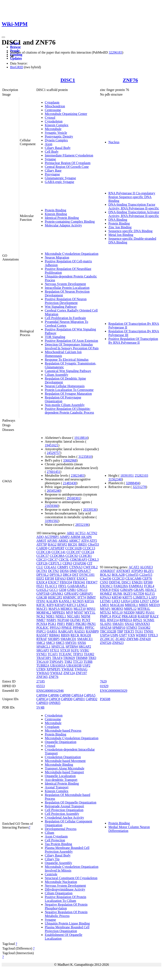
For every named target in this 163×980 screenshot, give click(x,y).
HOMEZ (106, 594)
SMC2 (41, 643)
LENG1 (82, 605)
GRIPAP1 (86, 594)
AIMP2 (65, 537)
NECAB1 (73, 616)
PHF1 (61, 624)
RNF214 (113, 620)
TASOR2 (144, 628)
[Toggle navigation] (3, 37)
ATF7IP (42, 544)
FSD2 (115, 590)
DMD (74, 571)
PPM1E (67, 628)
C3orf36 (105, 578)
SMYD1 (71, 643)
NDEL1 (61, 616)
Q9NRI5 (55, 703)
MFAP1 (105, 609)
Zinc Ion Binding (120, 227)
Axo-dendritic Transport (61, 780)
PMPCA (105, 616)
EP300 (148, 582)
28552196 (82, 525)
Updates (16, 58)
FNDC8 (105, 590)
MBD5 (143, 605)
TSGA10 (42, 662)
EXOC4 (42, 582)
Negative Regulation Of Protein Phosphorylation (66, 906)
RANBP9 (92, 631)
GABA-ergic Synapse (60, 182)
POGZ (117, 616)
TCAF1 (53, 654)
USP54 (105, 635)
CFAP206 (80, 563)
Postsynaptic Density (59, 136)
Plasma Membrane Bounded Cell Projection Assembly (67, 850)
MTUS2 (105, 612)
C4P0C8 (54, 699)
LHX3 (116, 601)
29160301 (73, 498)
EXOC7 (53, 582)
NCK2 (41, 616)
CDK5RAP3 (79, 560)
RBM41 (55, 635)
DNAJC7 (85, 571)
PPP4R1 (78, 628)
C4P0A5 (90, 695)
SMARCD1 (69, 639)
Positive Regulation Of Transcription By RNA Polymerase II (133, 341)
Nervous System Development (65, 284)
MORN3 (117, 609)
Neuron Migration (57, 257)
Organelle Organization (61, 742)
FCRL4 (149, 586)
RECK (75, 635)
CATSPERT (56, 548)
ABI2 (70, 533)
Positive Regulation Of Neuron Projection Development (66, 301)
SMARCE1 (85, 639)
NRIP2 (140, 612)
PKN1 (91, 624)
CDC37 (53, 560)
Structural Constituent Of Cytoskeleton (71, 878)
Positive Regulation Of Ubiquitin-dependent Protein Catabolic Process (69, 411)
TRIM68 (82, 658)
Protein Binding (56, 210)
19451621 (52, 445)
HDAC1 (151, 590)
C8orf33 (93, 544)
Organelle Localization (60, 776)
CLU (40, 567)
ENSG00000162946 (50, 691)
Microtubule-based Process (63, 731)
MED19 (154, 605)
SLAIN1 (106, 624)
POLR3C (43, 628)
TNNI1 (148, 631)
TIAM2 (89, 654)
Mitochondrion (55, 106)
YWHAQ (43, 673)
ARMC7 (75, 541)
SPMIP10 (119, 628)
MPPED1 (59, 612)
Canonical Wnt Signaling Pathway (68, 371)
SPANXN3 (142, 624)
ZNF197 (81, 673)
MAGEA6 (117, 605)
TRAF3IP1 (44, 658)
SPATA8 (106, 628)
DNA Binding (118, 220)
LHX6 (135, 601)
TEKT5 (129, 631)
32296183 (115, 52)
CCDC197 (74, 552)
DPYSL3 (56, 575)
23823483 (78, 476)
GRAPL (139, 590)
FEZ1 (40, 586)
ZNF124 (69, 673)
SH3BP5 (54, 639)
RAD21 (80, 631)
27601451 (53, 472)
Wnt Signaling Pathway (61, 307)
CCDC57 (43, 556)
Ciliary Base (53, 170)
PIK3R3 (81, 624)
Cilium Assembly (57, 375)
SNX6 (82, 643)
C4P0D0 (67, 699)
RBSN (65, 635)
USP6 (114, 635)
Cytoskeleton (54, 121)
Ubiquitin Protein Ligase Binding (67, 923)
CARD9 (42, 548)
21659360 (52, 506)
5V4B (40, 707)
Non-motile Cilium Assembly (65, 405)
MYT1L (90, 612)
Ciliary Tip (52, 859)
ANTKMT (123, 571)
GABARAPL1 (77, 586)
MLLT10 (80, 609)
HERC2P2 (55, 597)
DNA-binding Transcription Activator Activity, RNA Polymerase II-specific (134, 214)
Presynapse (52, 174)
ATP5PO (137, 571)
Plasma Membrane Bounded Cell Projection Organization (67, 929)
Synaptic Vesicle (56, 133)
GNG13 (82, 590)
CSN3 (104, 582)
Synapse (50, 159)
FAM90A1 (136, 586)
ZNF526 (106, 643)
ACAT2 (134, 567)
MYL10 (117, 612)
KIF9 (50, 605)
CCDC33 (118, 578)
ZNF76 (130, 80)
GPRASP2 (71, 594)
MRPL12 (130, 609)
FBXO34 (66, 582)
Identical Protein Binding (62, 218)
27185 (41, 681)
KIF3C (41, 605)
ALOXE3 (146, 567)
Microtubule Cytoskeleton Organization (72, 254)
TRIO (92, 658)
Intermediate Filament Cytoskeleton (69, 155)
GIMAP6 (126, 590)
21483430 (70, 483)
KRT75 (127, 597)
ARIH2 (63, 541)
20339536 (90, 510)
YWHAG (81, 669)
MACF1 (42, 609)
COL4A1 (50, 567)
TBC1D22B (108, 631)
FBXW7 (92, 582)
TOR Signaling (55, 337)
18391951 (127, 476)
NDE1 (50, 616)
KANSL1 (65, 601)
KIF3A (89, 601)
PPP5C (89, 628)
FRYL (62, 586)
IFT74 (82, 597)
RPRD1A (126, 620)
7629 (103, 681)
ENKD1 (137, 582)
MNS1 (91, 609)
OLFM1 (76, 620)
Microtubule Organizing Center (66, 114)
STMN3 (132, 628)
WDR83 (141, 635)
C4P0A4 (77, 695)
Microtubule (53, 129)
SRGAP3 (43, 650)
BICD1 (73, 544)
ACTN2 (92, 533)
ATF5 (93, 541)
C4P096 (53, 695)
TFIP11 (78, 654)
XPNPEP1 (53, 669)
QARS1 (52, 631)
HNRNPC (70, 597)
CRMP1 (63, 567)
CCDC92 (72, 556)
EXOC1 (82, 578)
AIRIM (75, 537)
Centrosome (53, 110)
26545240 (53, 491)
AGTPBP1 (52, 537)
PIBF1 (70, 624)
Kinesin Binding (56, 214)
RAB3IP (144, 616)
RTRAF (42, 639)
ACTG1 (80, 533)
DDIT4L (115, 582)
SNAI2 (129, 624)
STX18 (65, 650)
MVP (69, 612)
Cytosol (50, 118)
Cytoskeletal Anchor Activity (64, 818)
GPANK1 (57, 594)
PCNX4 (42, 624)
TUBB (88, 662)
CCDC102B (73, 548)
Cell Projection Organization (64, 810)
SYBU (85, 650)
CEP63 (67, 563)
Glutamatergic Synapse (60, 178)
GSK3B (42, 597)
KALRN (52, 601)
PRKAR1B (129, 616)
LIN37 (145, 601)
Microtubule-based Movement (65, 761)
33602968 (70, 460)
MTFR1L (144, 609)
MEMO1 (67, 609)
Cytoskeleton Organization (63, 757)
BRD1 (83, 544)
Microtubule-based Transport (64, 772)
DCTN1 (42, 571)
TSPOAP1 (56, 662)
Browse (15, 47)
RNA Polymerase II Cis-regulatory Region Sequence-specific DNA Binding (132, 197)
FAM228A (121, 586)
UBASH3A (58, 665)
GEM (63, 590)
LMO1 (105, 605)
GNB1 (72, 590)
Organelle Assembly (58, 863)
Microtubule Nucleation (61, 882)
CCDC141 (58, 552)
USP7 (123, 635)
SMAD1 (118, 624)
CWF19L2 (90, 567)
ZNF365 (42, 677)
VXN (131, 635)
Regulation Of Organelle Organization (71, 802)
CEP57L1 (55, 563)
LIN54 (154, 601)
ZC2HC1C (107, 639)
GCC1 (54, 590)
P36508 (105, 699)
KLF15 (150, 594)
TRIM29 (69, 658)
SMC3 (50, 643)
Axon (49, 144)
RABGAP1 (66, 631)
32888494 (133, 483)
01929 (104, 686)
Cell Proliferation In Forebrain (65, 318)
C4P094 (42, 695)
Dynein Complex (56, 140)
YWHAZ (56, 673)
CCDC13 (89, 548)
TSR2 (68, 662)
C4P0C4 (42, 699)
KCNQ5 (78, 601)
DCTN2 (53, 571)
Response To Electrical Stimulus (67, 360)
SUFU (75, 650)
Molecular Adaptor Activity (63, 225)
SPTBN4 (72, 647)
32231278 (139, 487)
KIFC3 (71, 605)
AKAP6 (86, 537)
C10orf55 (132, 575)
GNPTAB (43, 594)
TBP (120, 631)
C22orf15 (146, 575)
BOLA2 (105, 575)
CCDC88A (57, 556)
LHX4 (125, 601)
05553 (41, 686)
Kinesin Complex (57, 125)
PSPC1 (41, 631)
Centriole (51, 874)
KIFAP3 (60, 605)
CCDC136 (44, 552)
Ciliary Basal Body (58, 148)
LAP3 (153, 597)
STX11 (54, 650)
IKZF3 (128, 594)
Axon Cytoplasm (56, 836)
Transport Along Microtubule (65, 768)
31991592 (52, 521)
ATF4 (85, 541)
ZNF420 (145, 639)
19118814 (81, 438)
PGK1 (52, 624)
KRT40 (117, 597)
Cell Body (52, 152)
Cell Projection (55, 840)
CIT (90, 563)
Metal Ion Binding (121, 235)
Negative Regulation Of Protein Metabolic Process (66, 914)
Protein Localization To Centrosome (69, 390)
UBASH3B (74, 665)
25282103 (141, 476)
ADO (40, 537)
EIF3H (49, 578)
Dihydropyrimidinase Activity (65, 889)
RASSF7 (42, 635)
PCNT (86, 620)
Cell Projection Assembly (62, 814)
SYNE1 (42, 654)
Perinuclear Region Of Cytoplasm (68, 163)
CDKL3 (93, 560)
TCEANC (65, 654)
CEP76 (147, 578)
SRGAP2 (85, 647)
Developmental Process (61, 829)
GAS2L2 (42, 590)
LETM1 (105, 601)
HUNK (118, 594)
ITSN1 (41, 601)
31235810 (85, 457)
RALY (154, 616)
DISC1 (68, 80)
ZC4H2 (121, 639)
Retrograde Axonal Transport (64, 806)
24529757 (53, 453)
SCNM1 (149, 620)
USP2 (86, 665)
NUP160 (63, 620)
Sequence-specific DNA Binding (130, 231)
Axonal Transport (57, 787)
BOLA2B (118, 575)
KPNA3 (105, 597)
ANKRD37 (108, 571)
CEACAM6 (133, 578)
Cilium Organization (59, 893)
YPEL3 (153, 635)
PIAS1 (150, 612)
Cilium (49, 833)
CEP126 (42, 563)
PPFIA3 (55, 628)
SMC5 (60, 643)
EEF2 (40, 578)
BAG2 (52, 544)
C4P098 (65, 695)
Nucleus (114, 142)
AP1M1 (52, 541)
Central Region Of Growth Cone (67, 167)
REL (103, 620)
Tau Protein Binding (58, 844)
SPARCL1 (43, 647)
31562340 (115, 479)
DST (75, 575)
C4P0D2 (92, 699)
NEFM (85, 616)
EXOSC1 (106, 586)
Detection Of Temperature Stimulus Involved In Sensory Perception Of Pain (72, 346)
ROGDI (86, 635)
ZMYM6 (133, 639)
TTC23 (78, 662)
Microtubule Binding (59, 765)
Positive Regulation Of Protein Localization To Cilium (66, 899)
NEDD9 (129, 612)
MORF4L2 (44, 612)
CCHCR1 (85, 556)
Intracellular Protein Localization (67, 288)
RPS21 (138, 620)
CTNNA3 (76, 567)
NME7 (41, 620)
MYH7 (79, 612)
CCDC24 (88, 552)
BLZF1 (149, 571)
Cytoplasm (52, 102)
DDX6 (64, 571)
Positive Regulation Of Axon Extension (71, 341)
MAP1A (54, 609)
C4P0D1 (79, 699)
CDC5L (64, 560)
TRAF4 (57, 658)
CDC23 (42, 560)
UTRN (41, 669)
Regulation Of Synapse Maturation (68, 394)
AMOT (41, 541)
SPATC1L (58, 647)
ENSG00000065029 (114, 691)
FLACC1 (51, 586)
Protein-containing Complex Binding (70, 222)
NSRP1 (51, 620)
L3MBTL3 (140, 597)
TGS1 (139, 631)
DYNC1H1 (87, 575)
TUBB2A (43, 665)
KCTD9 (139, 594)
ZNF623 (118, 643)
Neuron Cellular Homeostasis (65, 386)
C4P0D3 (42, 703)
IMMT (91, 597)
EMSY (71, 578)
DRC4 (67, 575)
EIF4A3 (60, 578)
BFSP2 (62, 544)
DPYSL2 (43, 575)
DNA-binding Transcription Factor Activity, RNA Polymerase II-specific (134, 206)
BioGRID (17, 67)
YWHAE (68, 669)
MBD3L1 (131, 605)
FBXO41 (79, 582)
